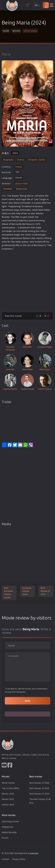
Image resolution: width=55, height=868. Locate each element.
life (28, 199)
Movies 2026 (8, 794)
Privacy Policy (19, 859)
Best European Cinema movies (9, 593)
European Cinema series (27, 591)
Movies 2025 (8, 799)
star (11, 203)
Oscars (5, 838)
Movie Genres (8, 783)
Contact (5, 859)
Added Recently (9, 832)
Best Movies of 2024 (45, 591)
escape (42, 235)
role (18, 213)
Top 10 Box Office (10, 788)
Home (6, 31)
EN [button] (37, 5)
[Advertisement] (27, 280)
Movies (16, 31)
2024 (15, 153)
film (17, 217)
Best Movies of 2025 (39, 788)
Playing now (7, 827)
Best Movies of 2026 (39, 783)
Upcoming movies (10, 821)
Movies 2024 (8, 805)
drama (15, 196)
